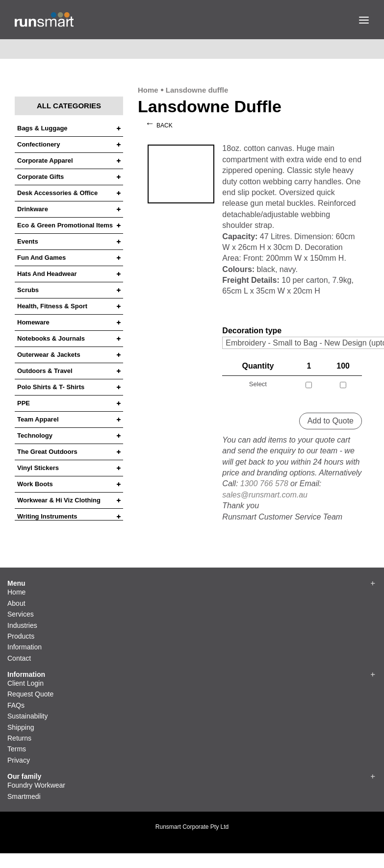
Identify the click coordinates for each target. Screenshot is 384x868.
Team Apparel (38, 420)
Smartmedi (24, 796)
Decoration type (252, 331)
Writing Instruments (47, 517)
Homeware (33, 322)
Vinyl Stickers (38, 468)
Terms (17, 749)
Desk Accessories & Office (57, 193)
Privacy (19, 760)
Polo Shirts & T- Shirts (51, 387)
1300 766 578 (264, 484)
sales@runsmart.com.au (265, 495)
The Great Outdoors (47, 452)
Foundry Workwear (36, 785)
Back (165, 125)
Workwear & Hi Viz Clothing (59, 500)
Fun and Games (41, 258)
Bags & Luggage (42, 128)
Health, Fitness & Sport (52, 306)
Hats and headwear (47, 274)
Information (25, 647)
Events (28, 242)
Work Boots (35, 484)
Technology (35, 436)
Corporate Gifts (40, 177)
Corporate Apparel (45, 161)
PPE (24, 403)
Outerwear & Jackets (49, 355)
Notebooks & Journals (51, 339)
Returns (19, 738)
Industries (22, 625)
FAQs (16, 705)
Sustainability (28, 716)
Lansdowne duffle (197, 90)
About (16, 603)
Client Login (26, 683)
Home (148, 90)
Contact (19, 658)
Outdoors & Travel (45, 371)
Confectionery (38, 145)
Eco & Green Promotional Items (65, 225)
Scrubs (28, 290)
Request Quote (30, 694)
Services (21, 614)
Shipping (21, 727)
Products (21, 636)
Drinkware (33, 209)
